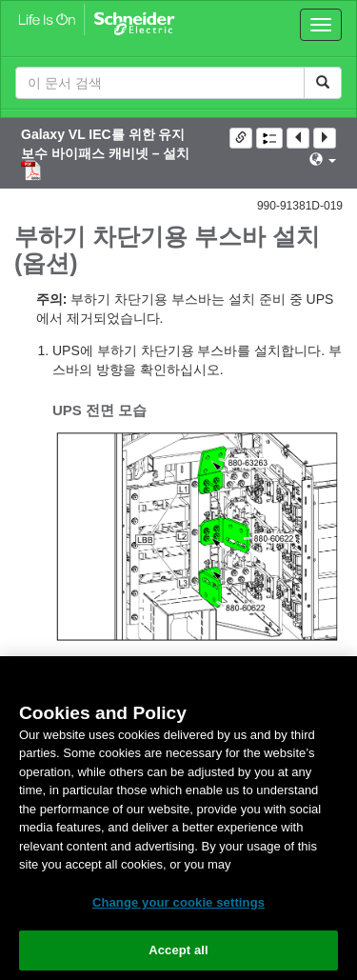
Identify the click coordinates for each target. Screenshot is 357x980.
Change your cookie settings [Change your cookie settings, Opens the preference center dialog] (178, 902)
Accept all (178, 950)
